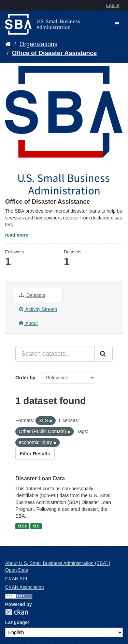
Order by (25, 378)
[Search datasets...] (55, 354)
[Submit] (103, 354)
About (29, 323)
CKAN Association (25, 587)
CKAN (17, 612)
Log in (113, 5)
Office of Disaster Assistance (54, 53)
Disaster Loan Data (40, 478)
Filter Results (35, 454)
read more (17, 235)
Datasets (32, 295)
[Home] (8, 44)
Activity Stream (38, 309)
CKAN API (16, 579)
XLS (36, 526)
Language (16, 622)
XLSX (22, 526)
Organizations (38, 44)
